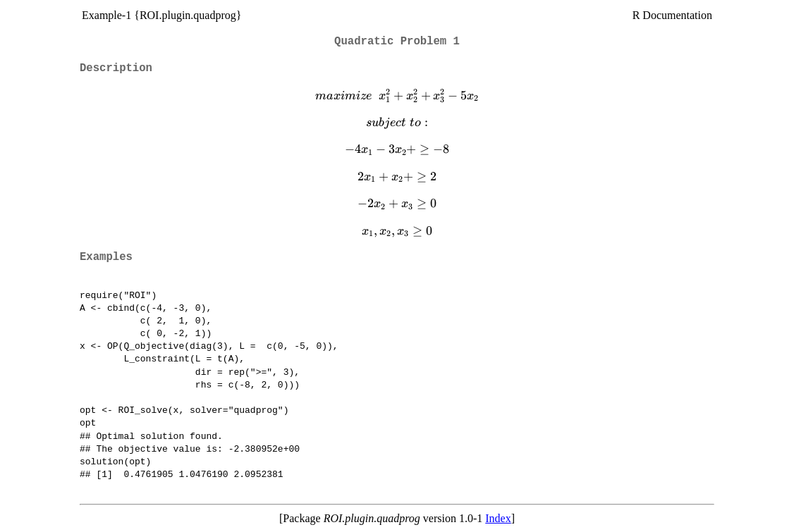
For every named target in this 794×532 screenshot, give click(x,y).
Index (498, 518)
